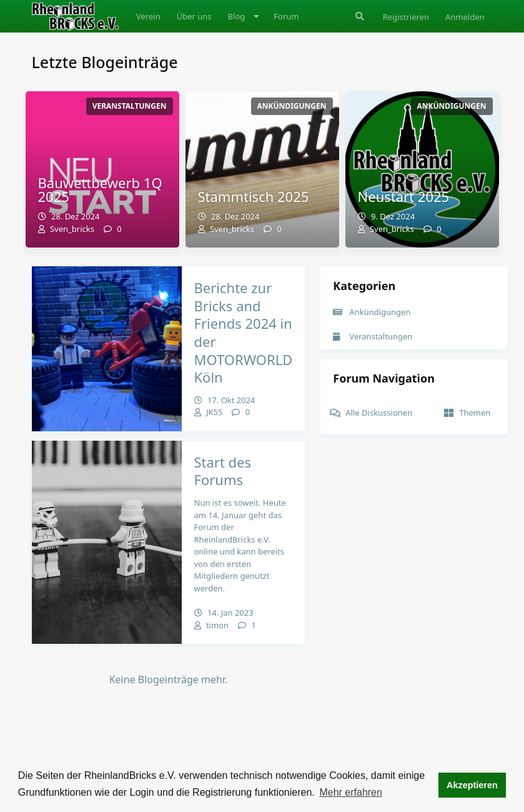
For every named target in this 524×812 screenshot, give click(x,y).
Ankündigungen (372, 312)
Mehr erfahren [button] (351, 792)
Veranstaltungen (373, 336)
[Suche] (358, 16)
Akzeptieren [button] (472, 785)
